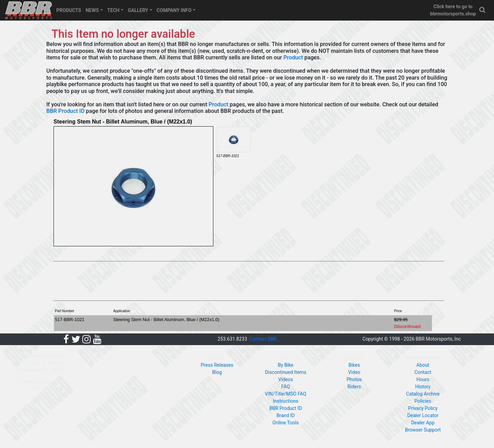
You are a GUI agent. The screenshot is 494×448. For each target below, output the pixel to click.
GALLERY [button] (138, 10)
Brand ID (286, 415)
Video (354, 372)
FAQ (286, 387)
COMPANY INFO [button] (174, 10)
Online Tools (286, 423)
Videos (286, 379)
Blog (217, 372)
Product (293, 57)
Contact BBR (263, 339)
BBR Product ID (65, 111)
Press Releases (217, 365)
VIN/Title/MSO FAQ (285, 394)
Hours (423, 379)
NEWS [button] (92, 10)
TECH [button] (114, 10)
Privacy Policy (423, 408)
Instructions (285, 401)
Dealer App (423, 423)
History (423, 387)
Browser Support (423, 430)
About (423, 365)
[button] (483, 10)
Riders (354, 387)
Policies (423, 401)
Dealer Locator (423, 415)
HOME (97, 358)
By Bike (286, 365)
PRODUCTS (69, 10)
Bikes (354, 365)
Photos (354, 379)
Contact (423, 372)
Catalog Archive (423, 394)
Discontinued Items (285, 372)
